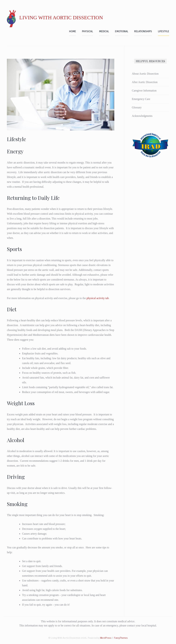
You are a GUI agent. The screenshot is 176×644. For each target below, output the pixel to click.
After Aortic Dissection (145, 82)
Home (73, 31)
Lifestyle (164, 31)
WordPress (106, 638)
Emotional (122, 31)
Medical (104, 31)
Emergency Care (141, 99)
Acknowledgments (142, 116)
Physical (87, 31)
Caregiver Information (144, 91)
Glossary (137, 107)
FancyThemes (121, 638)
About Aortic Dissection (145, 74)
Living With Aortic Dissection (61, 17)
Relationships (143, 31)
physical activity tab (98, 298)
